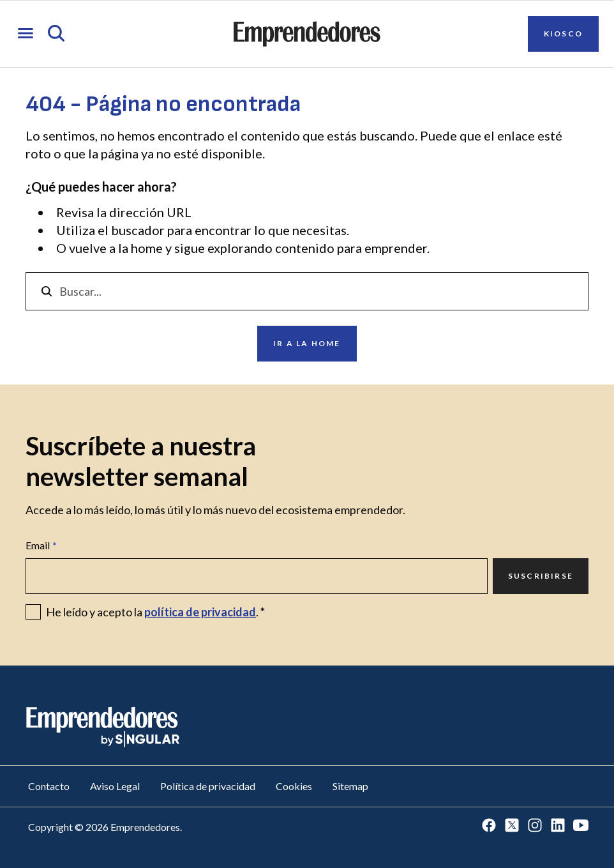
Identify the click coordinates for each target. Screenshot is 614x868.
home (147, 248)
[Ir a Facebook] (489, 826)
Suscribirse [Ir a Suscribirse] (541, 576)
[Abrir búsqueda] (56, 34)
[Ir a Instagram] (535, 826)
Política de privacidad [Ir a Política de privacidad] (208, 786)
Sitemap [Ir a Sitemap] (350, 786)
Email (41, 545)
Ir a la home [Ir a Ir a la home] (307, 343)
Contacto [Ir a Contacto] (49, 786)
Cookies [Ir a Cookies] (294, 786)
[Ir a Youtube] (581, 826)
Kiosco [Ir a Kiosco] (563, 34)
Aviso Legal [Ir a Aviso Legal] (115, 786)
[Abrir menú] (26, 34)
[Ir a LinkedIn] (558, 826)
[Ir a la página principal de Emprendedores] (307, 34)
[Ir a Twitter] (512, 826)
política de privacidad (200, 612)
